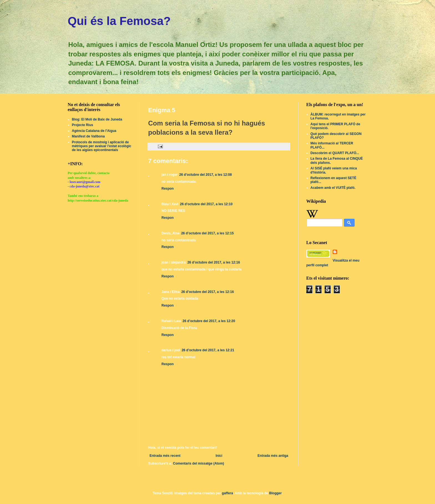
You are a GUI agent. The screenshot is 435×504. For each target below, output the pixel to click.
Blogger (275, 493)
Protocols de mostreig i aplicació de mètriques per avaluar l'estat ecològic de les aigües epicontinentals (102, 146)
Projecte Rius (83, 125)
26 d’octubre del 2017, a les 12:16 (213, 262)
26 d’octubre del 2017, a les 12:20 (209, 321)
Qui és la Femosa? (119, 21)
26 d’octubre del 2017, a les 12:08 (205, 175)
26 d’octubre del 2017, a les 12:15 (207, 233)
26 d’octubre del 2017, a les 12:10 (206, 204)
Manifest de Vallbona (88, 136)
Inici (219, 456)
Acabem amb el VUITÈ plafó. (333, 188)
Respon (168, 189)
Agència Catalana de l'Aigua (94, 131)
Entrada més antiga (273, 456)
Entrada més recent (165, 456)
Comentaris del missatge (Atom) (199, 463)
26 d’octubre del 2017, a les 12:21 (208, 350)
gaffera (227, 493)
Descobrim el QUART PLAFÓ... (335, 153)
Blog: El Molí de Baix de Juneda (97, 119)
